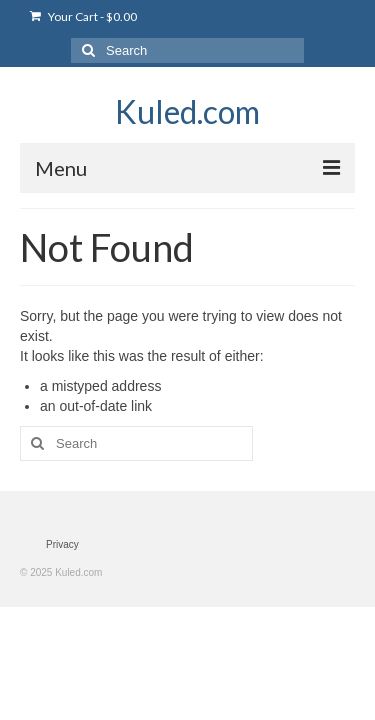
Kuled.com (187, 111)
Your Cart (83, 16)
